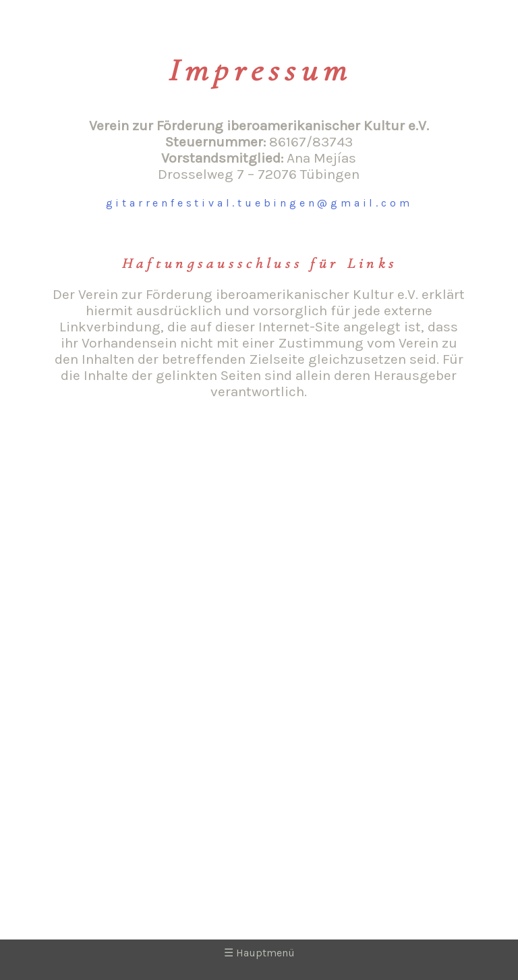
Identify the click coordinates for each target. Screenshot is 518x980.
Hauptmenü (259, 953)
